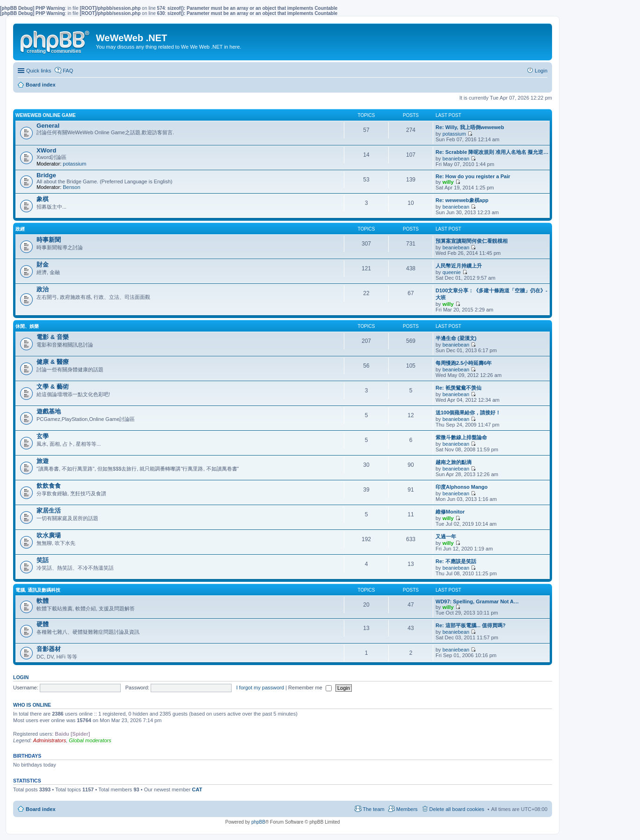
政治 (43, 289)
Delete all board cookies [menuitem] (457, 809)
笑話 (43, 560)
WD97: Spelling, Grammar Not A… (477, 601)
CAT (197, 789)
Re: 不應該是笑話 (456, 561)
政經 (20, 229)
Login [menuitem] (541, 71)
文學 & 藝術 (53, 387)
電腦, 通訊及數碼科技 (38, 590)
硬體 (43, 624)
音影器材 (49, 649)
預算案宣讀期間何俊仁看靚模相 (472, 241)
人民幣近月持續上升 (459, 266)
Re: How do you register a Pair (473, 176)
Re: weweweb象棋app (462, 200)
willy (448, 182)
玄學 (43, 436)
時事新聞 (49, 240)
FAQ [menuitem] (68, 71)
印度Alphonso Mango (462, 487)
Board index (41, 809)
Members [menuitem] (407, 809)
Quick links (39, 71)
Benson (71, 187)
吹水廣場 (49, 535)
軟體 (43, 601)
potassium (454, 134)
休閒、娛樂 (27, 326)
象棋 (43, 199)
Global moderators (90, 740)
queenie (452, 272)
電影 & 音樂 (53, 337)
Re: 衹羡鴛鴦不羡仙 (458, 388)
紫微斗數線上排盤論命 (461, 437)
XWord (46, 150)
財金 (43, 264)
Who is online (32, 705)
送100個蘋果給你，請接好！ (468, 413)
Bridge (46, 175)
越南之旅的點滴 (454, 462)
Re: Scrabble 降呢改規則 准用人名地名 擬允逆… (492, 152)
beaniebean (456, 159)
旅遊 (43, 461)
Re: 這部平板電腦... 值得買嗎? (471, 625)
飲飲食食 (49, 486)
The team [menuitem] (373, 809)
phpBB (258, 822)
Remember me (310, 688)
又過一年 (446, 536)
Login (21, 677)
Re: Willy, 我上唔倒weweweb (470, 127)
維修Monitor (450, 512)
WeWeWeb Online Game (46, 115)
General (48, 126)
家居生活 (49, 511)
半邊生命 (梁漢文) (456, 338)
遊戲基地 (49, 411)
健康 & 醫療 (53, 362)
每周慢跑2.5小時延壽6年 (464, 363)
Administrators (50, 740)
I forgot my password (260, 688)
